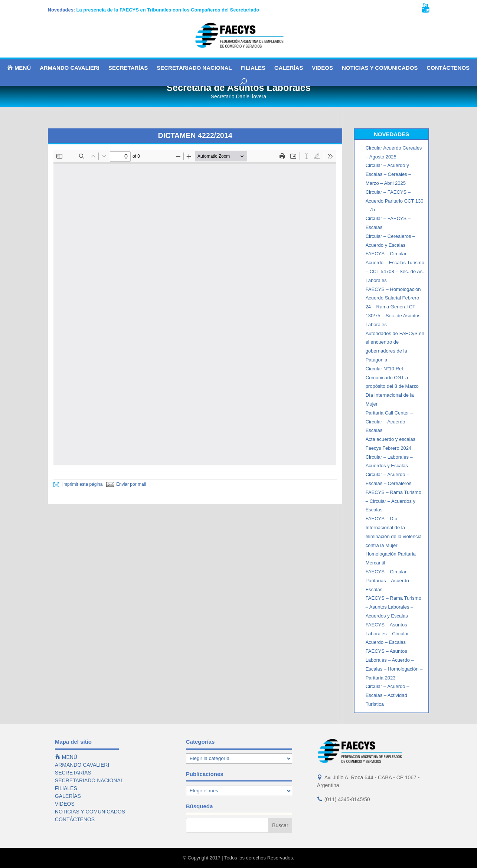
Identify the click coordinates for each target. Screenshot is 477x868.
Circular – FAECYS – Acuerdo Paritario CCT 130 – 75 (395, 201)
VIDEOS (322, 68)
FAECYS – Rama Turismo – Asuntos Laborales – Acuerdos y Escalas (393, 607)
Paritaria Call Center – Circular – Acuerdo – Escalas (389, 422)
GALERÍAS (289, 68)
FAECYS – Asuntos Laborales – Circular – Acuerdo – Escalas (389, 634)
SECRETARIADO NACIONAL (194, 68)
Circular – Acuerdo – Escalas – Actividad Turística (388, 695)
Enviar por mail (126, 484)
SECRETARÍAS (128, 68)
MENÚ (19, 68)
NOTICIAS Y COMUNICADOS (380, 68)
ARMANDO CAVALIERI (70, 68)
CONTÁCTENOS (448, 68)
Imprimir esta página (78, 484)
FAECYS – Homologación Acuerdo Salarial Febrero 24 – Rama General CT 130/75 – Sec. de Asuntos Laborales (393, 307)
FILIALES (253, 68)
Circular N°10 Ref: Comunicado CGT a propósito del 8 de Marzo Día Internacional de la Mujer (392, 386)
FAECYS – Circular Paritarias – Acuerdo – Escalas (389, 581)
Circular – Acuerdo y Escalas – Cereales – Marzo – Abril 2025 (388, 174)
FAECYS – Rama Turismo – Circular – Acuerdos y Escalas (393, 501)
